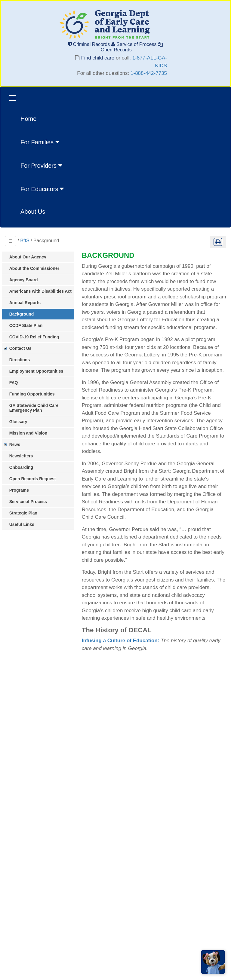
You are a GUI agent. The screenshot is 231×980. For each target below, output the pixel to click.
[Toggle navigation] (13, 99)
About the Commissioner (37, 268)
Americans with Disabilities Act (43, 291)
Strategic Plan (26, 513)
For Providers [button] (42, 165)
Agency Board (26, 280)
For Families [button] (41, 142)
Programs (22, 490)
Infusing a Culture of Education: (124, 656)
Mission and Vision (31, 433)
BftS (25, 241)
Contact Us (23, 348)
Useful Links (25, 524)
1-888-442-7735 (149, 73)
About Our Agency (31, 257)
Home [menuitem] (28, 119)
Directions (22, 360)
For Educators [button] (43, 189)
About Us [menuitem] (33, 212)
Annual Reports (28, 303)
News (18, 444)
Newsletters (24, 456)
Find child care (98, 58)
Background (24, 314)
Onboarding (24, 467)
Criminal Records (90, 44)
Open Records (131, 47)
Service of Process (135, 44)
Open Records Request (35, 479)
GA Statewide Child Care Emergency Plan (37, 408)
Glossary (21, 422)
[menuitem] (43, 142)
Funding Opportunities (35, 394)
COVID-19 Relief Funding (37, 337)
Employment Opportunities (39, 371)
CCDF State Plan (29, 325)
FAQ (16, 383)
